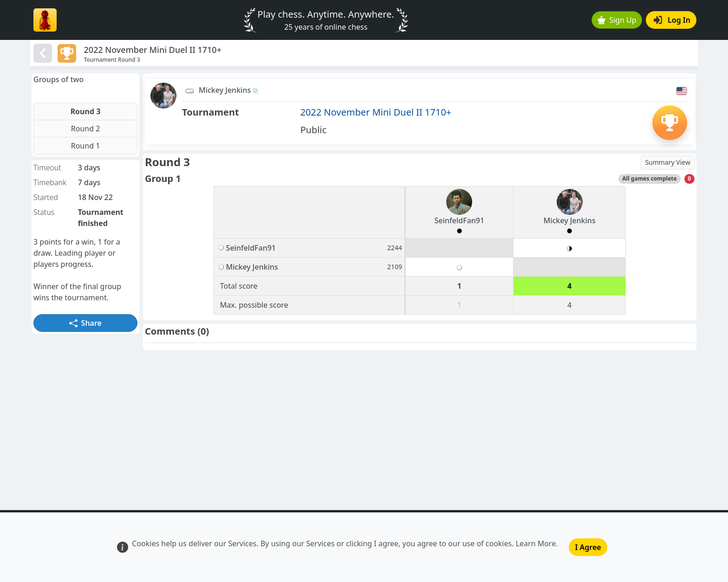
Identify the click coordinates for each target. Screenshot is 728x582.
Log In (672, 20)
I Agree (588, 547)
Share (85, 323)
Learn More (536, 543)
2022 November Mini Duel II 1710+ (376, 112)
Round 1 (86, 146)
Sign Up (617, 20)
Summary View (668, 162)
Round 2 (86, 129)
